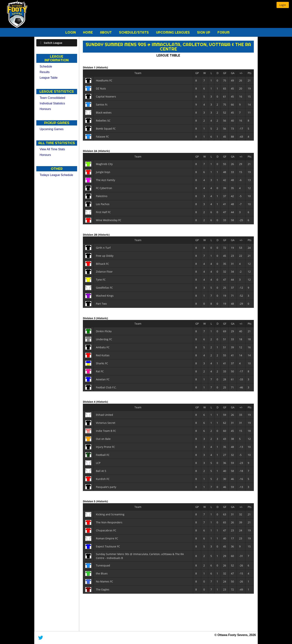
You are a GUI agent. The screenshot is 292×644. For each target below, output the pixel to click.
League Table (49, 78)
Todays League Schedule (56, 175)
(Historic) (102, 67)
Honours (45, 109)
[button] (283, 5)
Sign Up (204, 32)
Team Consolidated (52, 98)
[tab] (57, 43)
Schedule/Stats (134, 32)
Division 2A (90, 151)
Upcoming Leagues (173, 32)
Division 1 (89, 67)
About (106, 32)
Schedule (46, 66)
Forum (224, 32)
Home (88, 32)
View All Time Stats (52, 149)
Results (45, 72)
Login (71, 32)
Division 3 (89, 318)
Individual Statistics (52, 103)
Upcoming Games (52, 129)
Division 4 (89, 402)
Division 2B (90, 234)
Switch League (53, 43)
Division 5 (89, 501)
